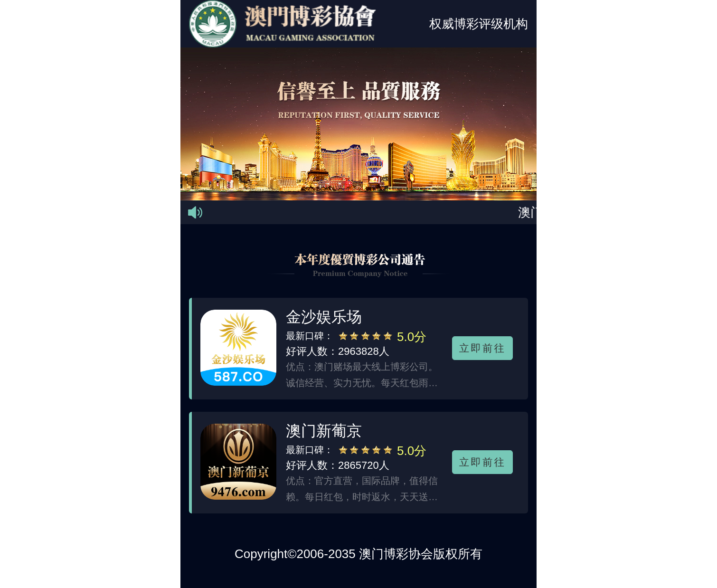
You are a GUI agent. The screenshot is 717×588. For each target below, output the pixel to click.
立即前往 (482, 348)
